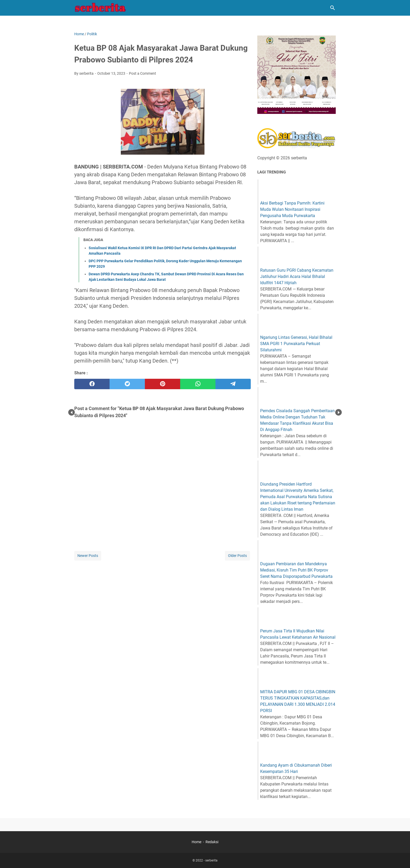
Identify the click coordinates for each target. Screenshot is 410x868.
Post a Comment (143, 73)
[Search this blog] (333, 8)
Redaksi (212, 842)
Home (197, 842)
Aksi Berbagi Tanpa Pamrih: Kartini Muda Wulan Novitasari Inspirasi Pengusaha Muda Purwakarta (292, 209)
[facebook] (92, 384)
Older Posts (237, 556)
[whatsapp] (198, 384)
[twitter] (127, 384)
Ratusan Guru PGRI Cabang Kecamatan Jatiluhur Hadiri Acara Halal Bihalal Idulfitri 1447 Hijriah (297, 276)
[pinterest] (163, 384)
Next (338, 412)
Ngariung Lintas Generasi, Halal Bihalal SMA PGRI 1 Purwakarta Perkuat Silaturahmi (296, 344)
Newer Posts (88, 556)
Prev (72, 412)
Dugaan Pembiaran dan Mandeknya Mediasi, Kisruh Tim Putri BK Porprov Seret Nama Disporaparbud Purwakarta (296, 570)
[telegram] (233, 384)
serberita (211, 860)
